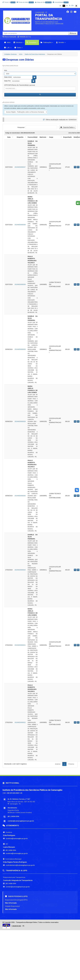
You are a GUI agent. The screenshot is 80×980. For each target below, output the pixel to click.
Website (24, 37)
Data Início (8, 77)
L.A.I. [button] (8, 48)
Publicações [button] (47, 42)
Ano (6, 70)
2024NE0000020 (20, 570)
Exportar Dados (67, 127)
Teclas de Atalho (25, 2)
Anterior (58, 764)
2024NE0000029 (20, 421)
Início (7, 42)
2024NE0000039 (20, 284)
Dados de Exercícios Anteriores (35, 54)
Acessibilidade (61, 2)
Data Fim (7, 81)
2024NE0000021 (20, 645)
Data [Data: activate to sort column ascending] (9, 137)
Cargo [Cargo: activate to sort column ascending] (51, 137)
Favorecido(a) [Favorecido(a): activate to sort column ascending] (32, 137)
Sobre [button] (18, 48)
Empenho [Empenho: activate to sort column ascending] (20, 137)
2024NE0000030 (20, 496)
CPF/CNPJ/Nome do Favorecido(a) (20, 85)
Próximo (71, 764)
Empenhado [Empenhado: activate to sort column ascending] (67, 137)
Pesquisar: (37, 127)
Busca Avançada (9, 37)
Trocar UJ (9, 2)
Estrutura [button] (19, 42)
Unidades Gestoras (11, 54)
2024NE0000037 (20, 167)
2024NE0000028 (20, 349)
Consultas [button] (32, 42)
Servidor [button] (61, 42)
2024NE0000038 (20, 225)
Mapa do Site (43, 2)
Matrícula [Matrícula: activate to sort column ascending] (43, 137)
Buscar (73, 33)
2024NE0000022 (20, 722)
